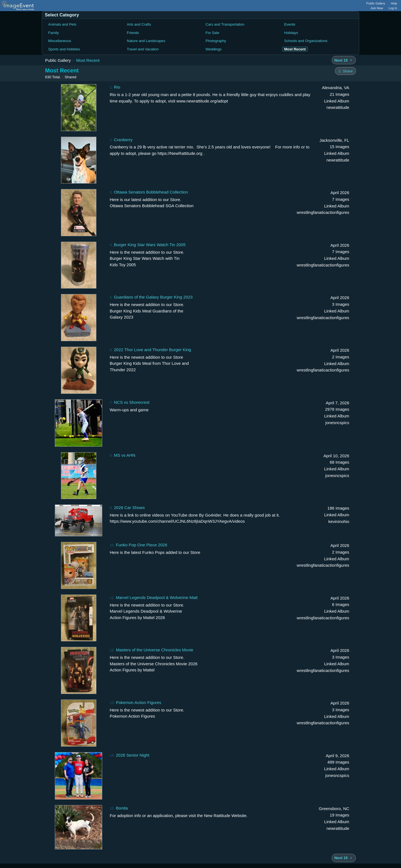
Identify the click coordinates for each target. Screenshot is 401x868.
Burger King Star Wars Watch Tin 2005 (150, 245)
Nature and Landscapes (146, 41)
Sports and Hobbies (64, 49)
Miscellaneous (60, 41)
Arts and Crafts (139, 24)
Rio (117, 87)
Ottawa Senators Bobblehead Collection (151, 192)
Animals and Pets (62, 24)
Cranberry (123, 140)
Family (53, 33)
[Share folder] (345, 71)
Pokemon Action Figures (139, 702)
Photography (216, 41)
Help (394, 3)
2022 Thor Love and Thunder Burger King (152, 350)
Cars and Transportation (225, 24)
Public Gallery (376, 3)
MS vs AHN (125, 455)
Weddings (214, 49)
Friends (133, 33)
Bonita (122, 808)
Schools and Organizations (306, 41)
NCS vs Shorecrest (132, 402)
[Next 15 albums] (344, 60)
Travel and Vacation (143, 49)
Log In (393, 8)
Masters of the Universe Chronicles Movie (155, 650)
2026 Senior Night (133, 755)
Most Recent (88, 60)
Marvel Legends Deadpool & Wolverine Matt (157, 597)
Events (290, 24)
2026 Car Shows (129, 508)
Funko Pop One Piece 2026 (141, 545)
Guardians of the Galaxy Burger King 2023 (153, 297)
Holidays (291, 33)
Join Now (377, 8)
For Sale (212, 33)
